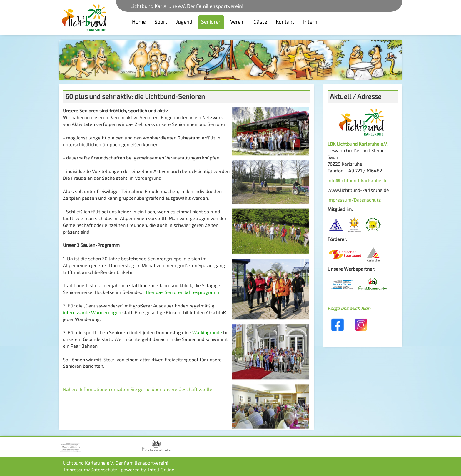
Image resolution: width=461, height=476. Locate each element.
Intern (310, 21)
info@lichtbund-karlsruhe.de (358, 180)
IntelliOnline (161, 469)
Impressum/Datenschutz (354, 200)
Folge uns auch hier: (349, 308)
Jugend (184, 21)
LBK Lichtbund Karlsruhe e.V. (358, 144)
